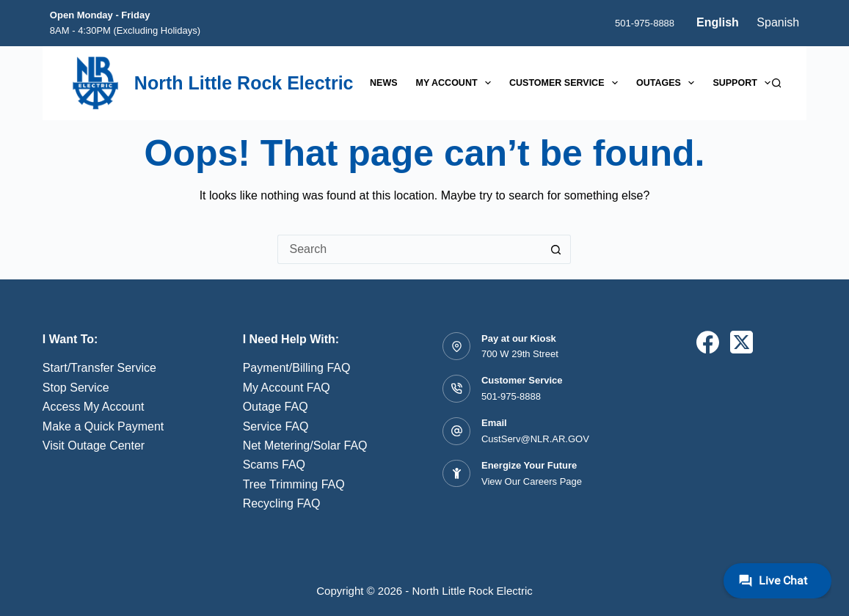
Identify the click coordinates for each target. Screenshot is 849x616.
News (384, 83)
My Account (457, 83)
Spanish (778, 22)
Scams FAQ (274, 465)
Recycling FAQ (282, 503)
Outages (668, 83)
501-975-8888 (645, 23)
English (718, 22)
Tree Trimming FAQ (294, 484)
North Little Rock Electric (244, 83)
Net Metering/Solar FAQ (305, 445)
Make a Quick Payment (103, 426)
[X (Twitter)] (741, 342)
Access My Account (94, 407)
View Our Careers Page (532, 481)
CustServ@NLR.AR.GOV (535, 439)
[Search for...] (409, 249)
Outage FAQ (276, 407)
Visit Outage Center (94, 445)
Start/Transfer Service (99, 368)
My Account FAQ (287, 388)
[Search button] (556, 249)
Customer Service (566, 83)
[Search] (777, 83)
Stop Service (76, 388)
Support (744, 83)
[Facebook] (708, 342)
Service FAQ (276, 426)
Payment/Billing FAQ (297, 368)
